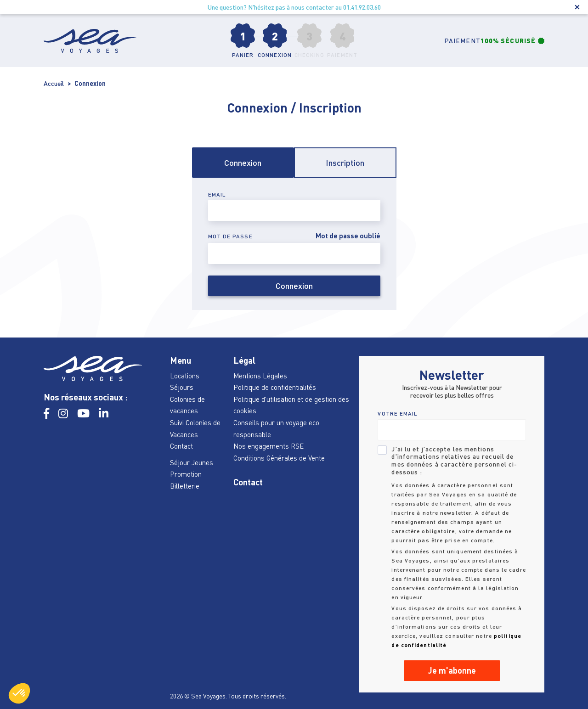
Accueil (54, 83)
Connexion (243, 163)
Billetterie (185, 486)
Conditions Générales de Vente (279, 458)
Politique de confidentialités (275, 387)
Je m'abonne (452, 670)
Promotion (186, 474)
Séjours (182, 387)
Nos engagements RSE (269, 446)
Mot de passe (230, 236)
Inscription (345, 163)
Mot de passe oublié (348, 236)
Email (217, 194)
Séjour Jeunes (192, 462)
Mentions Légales (260, 376)
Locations (185, 376)
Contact (181, 446)
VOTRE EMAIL (398, 414)
